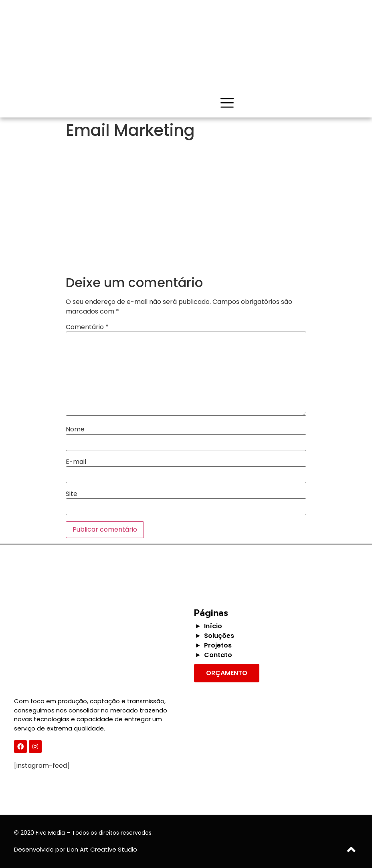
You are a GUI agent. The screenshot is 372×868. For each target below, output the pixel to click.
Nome (75, 429)
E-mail (76, 462)
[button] (227, 673)
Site (72, 494)
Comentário (87, 327)
